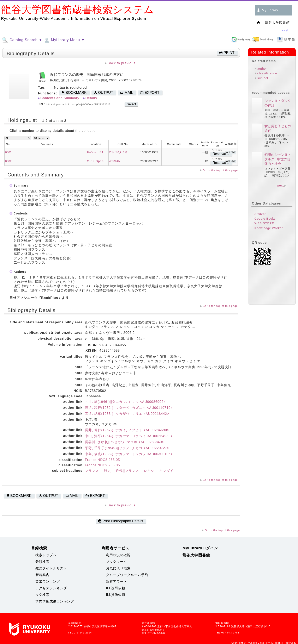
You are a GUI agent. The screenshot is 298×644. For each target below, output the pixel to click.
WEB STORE (264, 223)
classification (267, 73)
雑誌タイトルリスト (51, 568)
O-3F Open (95, 161)
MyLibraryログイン (200, 548)
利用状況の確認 (118, 555)
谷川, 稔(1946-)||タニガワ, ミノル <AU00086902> (125, 402)
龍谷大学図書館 (196, 555)
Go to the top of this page (220, 170)
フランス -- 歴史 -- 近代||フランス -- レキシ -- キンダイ (129, 471)
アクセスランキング (51, 588)
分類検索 (42, 562)
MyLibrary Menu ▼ (64, 40)
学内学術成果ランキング (55, 601)
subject (263, 78)
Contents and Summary (60, 98)
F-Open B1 (95, 152)
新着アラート (117, 582)
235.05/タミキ (118, 152)
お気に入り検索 (118, 568)
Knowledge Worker (269, 228)
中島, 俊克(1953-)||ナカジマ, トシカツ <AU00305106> (129, 454)
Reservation (221, 154)
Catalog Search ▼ (22, 40)
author (262, 69)
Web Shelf (231, 152)
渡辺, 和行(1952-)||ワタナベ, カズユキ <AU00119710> (129, 408)
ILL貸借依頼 (116, 595)
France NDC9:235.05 (102, 465)
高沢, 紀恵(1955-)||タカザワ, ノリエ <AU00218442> (127, 414)
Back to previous (121, 63)
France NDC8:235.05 (102, 460)
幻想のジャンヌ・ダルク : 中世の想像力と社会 (278, 159)
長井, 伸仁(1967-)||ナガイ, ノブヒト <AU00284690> (127, 430)
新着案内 (42, 575)
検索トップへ (46, 555)
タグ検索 (42, 595)
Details (91, 98)
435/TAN (115, 161)
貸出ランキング (48, 582)
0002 (8, 161)
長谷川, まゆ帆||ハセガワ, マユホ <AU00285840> (124, 442)
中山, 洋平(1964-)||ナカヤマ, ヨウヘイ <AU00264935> (129, 436)
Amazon (260, 214)
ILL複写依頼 (116, 588)
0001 (8, 152)
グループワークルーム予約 (127, 575)
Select (131, 104)
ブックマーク (117, 562)
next (281, 186)
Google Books (265, 219)
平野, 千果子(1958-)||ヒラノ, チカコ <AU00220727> (127, 448)
